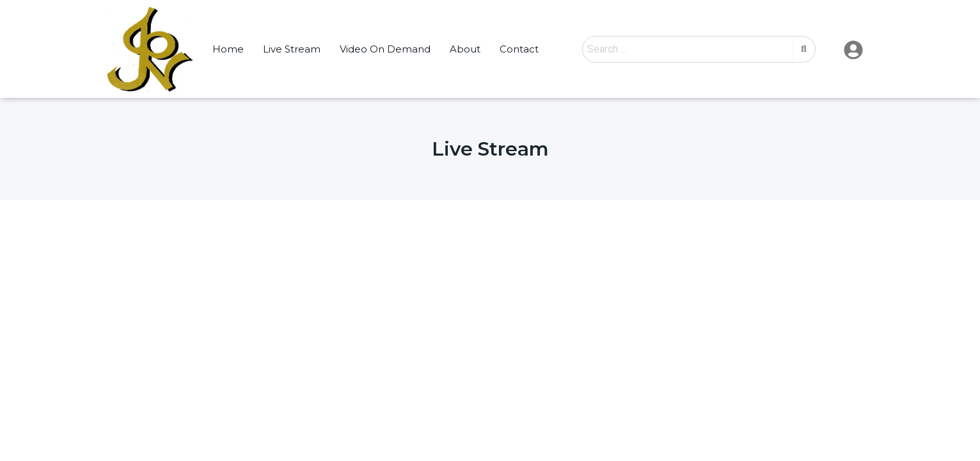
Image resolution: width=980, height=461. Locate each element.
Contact (519, 49)
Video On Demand (385, 49)
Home (228, 49)
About (465, 49)
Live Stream (292, 49)
